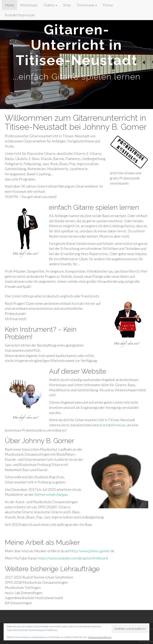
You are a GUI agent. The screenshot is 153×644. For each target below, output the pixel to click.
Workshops (29, 5)
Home (9, 5)
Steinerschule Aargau (51, 494)
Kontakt (78, 303)
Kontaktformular (113, 425)
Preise (108, 5)
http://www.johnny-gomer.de (92, 551)
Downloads (87, 5)
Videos (50, 5)
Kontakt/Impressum (20, 15)
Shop (67, 5)
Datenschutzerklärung (100, 637)
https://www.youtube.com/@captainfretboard (73, 558)
